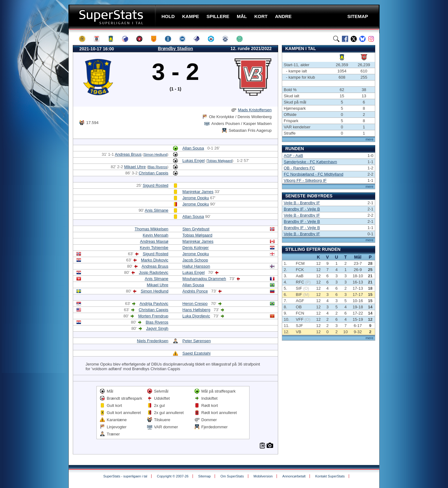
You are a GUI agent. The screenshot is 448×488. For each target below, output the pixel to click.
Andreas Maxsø (154, 241)
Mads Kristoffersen (255, 110)
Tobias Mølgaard (219, 161)
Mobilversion (263, 476)
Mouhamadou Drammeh (204, 279)
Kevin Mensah (156, 235)
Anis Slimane (156, 210)
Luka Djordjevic (196, 316)
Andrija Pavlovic (154, 304)
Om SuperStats (232, 476)
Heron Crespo (195, 304)
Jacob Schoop (195, 260)
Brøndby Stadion (176, 48)
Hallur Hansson (196, 266)
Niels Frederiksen (153, 341)
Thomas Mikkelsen (152, 229)
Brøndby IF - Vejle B (302, 209)
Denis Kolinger (196, 248)
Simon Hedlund (155, 154)
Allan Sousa (193, 148)
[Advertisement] (31, 123)
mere (369, 139)
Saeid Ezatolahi (196, 353)
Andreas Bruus (128, 154)
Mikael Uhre (135, 167)
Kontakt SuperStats (330, 476)
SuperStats (113, 17)
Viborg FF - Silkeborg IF (305, 180)
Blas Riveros (158, 167)
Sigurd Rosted (156, 185)
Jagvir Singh (157, 328)
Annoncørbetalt (294, 476)
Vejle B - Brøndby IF (302, 203)
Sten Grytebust (196, 229)
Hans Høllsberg (196, 310)
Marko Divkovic (155, 260)
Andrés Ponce (195, 291)
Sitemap (204, 476)
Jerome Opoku (196, 198)
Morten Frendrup (153, 316)
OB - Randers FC (299, 168)
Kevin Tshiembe (154, 248)
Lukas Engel (194, 161)
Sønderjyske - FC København (310, 162)
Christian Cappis (154, 173)
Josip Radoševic (154, 272)
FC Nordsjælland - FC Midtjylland (313, 174)
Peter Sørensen (196, 341)
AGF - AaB (293, 156)
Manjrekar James (198, 192)
